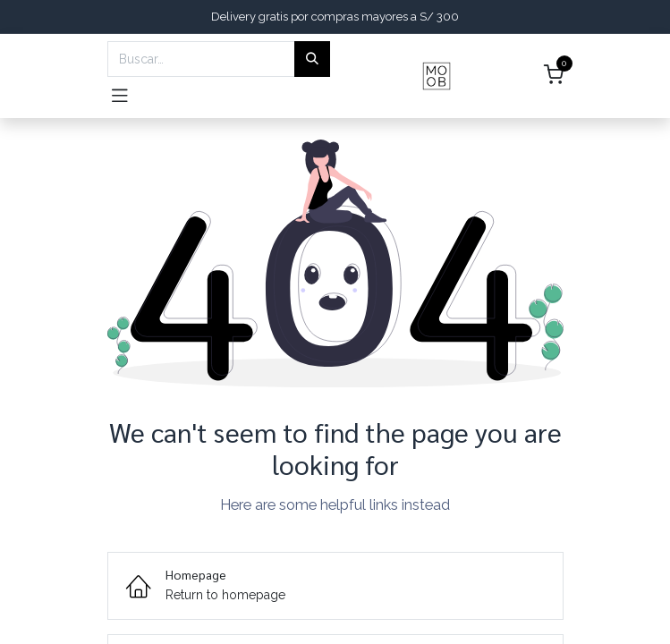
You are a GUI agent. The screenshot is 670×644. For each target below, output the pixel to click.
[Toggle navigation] (120, 94)
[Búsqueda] (312, 59)
